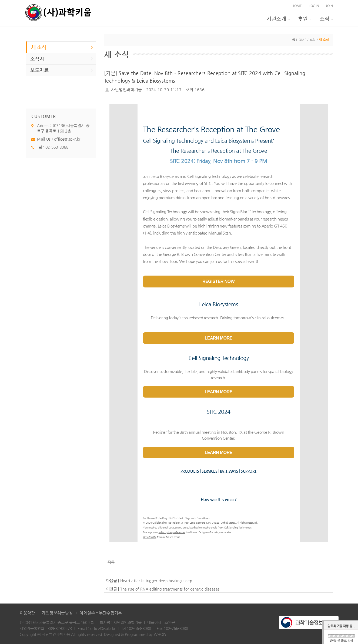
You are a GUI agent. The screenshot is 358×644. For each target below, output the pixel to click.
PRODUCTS (190, 471)
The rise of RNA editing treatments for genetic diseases (170, 589)
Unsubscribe (150, 537)
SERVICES (209, 471)
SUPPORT (249, 471)
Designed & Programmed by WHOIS (135, 634)
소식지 (62, 59)
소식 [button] (326, 19)
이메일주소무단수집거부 (101, 613)
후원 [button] (305, 19)
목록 (111, 562)
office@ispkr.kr (67, 139)
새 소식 (62, 47)
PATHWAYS (229, 471)
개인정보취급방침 (57, 613)
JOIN (329, 6)
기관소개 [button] (278, 19)
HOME (297, 6)
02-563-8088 (57, 147)
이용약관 (27, 613)
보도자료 (62, 70)
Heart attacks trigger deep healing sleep (156, 581)
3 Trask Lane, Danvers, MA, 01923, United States (208, 523)
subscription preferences (172, 532)
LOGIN (314, 6)
